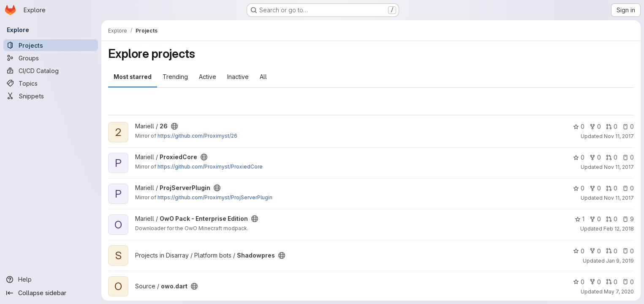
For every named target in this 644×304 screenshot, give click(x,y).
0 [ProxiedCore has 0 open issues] (628, 157)
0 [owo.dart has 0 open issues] (628, 282)
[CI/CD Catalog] (51, 71)
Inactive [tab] (238, 77)
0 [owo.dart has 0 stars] (579, 282)
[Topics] (51, 83)
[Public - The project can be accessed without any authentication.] (174, 126)
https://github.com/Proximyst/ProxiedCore (210, 167)
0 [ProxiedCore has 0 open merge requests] (612, 157)
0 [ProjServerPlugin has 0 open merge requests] (612, 188)
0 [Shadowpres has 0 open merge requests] (612, 251)
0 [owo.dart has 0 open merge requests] (612, 282)
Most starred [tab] (133, 77)
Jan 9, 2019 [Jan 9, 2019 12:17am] (620, 261)
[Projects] (51, 45)
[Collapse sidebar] (51, 293)
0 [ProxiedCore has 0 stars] (579, 157)
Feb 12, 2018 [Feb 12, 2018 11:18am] (619, 229)
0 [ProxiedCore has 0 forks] (595, 157)
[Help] (51, 280)
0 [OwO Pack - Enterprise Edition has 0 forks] (595, 219)
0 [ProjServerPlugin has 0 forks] (595, 188)
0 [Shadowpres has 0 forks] (595, 251)
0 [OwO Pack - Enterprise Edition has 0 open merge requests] (612, 219)
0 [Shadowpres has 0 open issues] (628, 251)
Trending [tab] (175, 77)
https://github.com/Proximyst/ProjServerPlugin (215, 197)
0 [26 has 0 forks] (595, 126)
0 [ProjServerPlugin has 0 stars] (579, 188)
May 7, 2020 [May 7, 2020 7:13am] (619, 292)
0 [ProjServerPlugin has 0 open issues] (628, 188)
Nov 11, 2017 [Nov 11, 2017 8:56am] (619, 136)
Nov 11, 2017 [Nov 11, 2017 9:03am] (619, 167)
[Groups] (51, 58)
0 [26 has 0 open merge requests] (612, 126)
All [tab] (263, 77)
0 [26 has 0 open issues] (628, 126)
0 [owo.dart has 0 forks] (595, 282)
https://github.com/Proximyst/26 (197, 136)
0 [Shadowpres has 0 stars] (579, 251)
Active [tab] (208, 77)
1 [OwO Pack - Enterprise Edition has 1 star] (580, 219)
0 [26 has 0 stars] (579, 126)
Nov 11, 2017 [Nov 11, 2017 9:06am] (619, 198)
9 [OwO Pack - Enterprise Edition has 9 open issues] (628, 219)
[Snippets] (51, 96)
